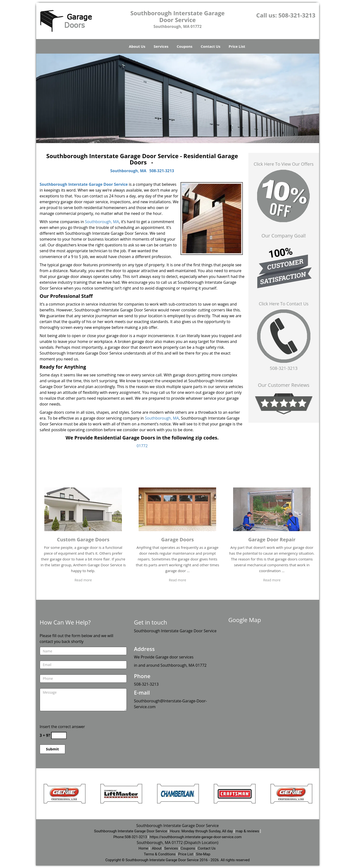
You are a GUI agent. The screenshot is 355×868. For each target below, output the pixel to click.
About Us (137, 46)
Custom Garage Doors (83, 539)
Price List (237, 46)
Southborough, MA (128, 171)
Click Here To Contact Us (284, 304)
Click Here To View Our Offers (284, 164)
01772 (142, 446)
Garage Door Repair (272, 539)
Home (115, 46)
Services (161, 46)
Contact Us (210, 46)
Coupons (185, 46)
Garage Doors (177, 539)
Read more (83, 580)
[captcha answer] (59, 735)
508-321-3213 (297, 15)
